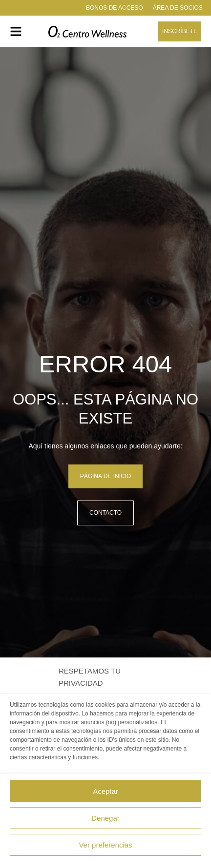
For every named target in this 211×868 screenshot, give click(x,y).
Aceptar (105, 791)
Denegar (105, 818)
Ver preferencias (105, 845)
